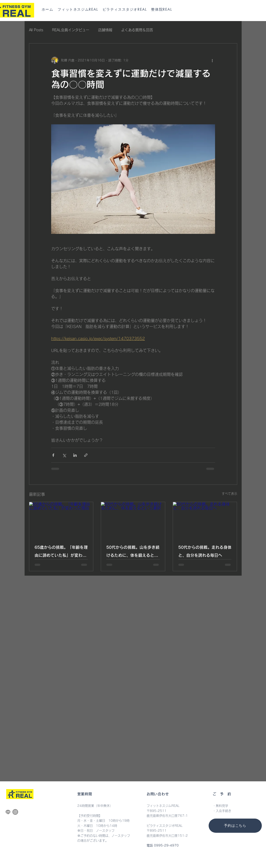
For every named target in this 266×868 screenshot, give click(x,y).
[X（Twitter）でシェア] (64, 455)
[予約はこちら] (235, 826)
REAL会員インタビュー (71, 30)
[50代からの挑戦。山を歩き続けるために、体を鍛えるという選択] (133, 520)
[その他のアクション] (212, 60)
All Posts (36, 30)
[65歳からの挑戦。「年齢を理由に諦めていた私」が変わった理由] (61, 520)
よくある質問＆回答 (137, 30)
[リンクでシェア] (86, 455)
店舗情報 (105, 30)
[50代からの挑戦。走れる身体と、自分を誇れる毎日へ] (205, 520)
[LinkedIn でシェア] (75, 455)
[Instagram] (15, 812)
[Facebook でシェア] (53, 455)
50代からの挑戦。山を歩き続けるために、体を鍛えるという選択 (133, 552)
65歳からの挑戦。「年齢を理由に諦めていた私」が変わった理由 (61, 552)
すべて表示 (229, 494)
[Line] (8, 812)
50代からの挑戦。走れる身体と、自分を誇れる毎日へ (205, 551)
